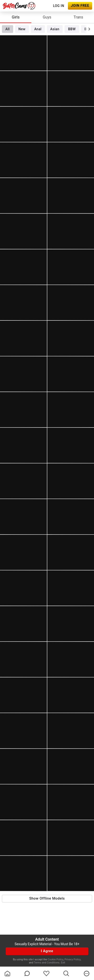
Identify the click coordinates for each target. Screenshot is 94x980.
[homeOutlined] (7, 974)
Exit (63, 963)
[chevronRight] (89, 29)
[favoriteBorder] (46, 974)
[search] (66, 974)
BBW (72, 29)
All (7, 29)
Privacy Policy (73, 959)
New (22, 29)
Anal (38, 29)
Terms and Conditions (47, 963)
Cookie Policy (55, 959)
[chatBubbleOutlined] (27, 973)
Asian (55, 29)
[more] (87, 974)
